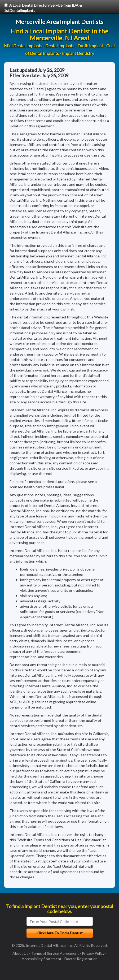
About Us (20, 953)
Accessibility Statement (42, 959)
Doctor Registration (81, 959)
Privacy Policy (93, 953)
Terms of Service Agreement (55, 953)
